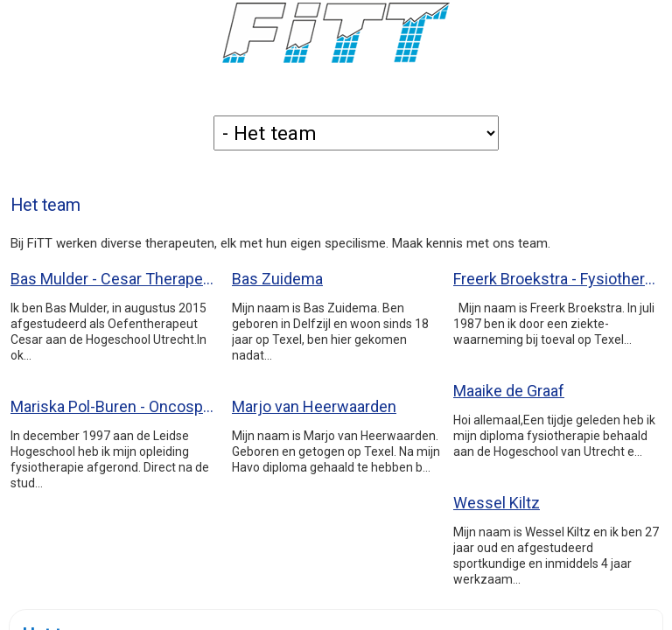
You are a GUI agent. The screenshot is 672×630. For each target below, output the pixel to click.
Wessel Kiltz (497, 503)
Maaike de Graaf (509, 391)
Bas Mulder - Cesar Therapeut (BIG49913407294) (115, 279)
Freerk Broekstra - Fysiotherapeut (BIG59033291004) (557, 279)
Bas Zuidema (277, 279)
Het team (45, 205)
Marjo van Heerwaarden (314, 406)
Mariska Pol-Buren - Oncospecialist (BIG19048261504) (115, 406)
